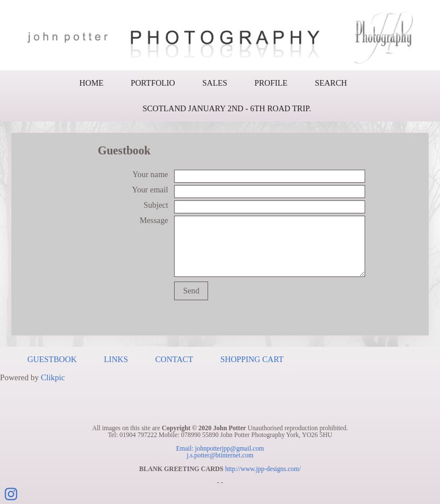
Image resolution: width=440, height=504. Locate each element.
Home (91, 83)
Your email (150, 190)
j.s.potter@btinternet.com (220, 455)
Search (331, 83)
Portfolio (153, 83)
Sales (215, 83)
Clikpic (53, 377)
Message (154, 220)
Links (116, 359)
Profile (271, 83)
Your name (151, 174)
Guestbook (52, 359)
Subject (156, 205)
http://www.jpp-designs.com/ (263, 469)
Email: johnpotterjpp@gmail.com (220, 448)
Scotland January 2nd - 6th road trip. (227, 108)
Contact (174, 359)
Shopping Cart (252, 359)
